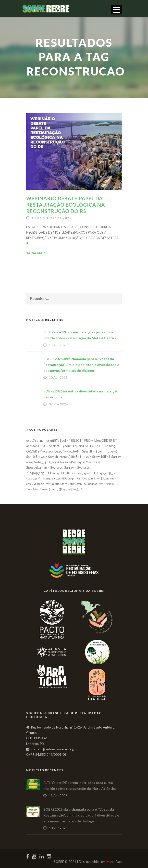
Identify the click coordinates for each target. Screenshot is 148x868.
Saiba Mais (36, 253)
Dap (119, 862)
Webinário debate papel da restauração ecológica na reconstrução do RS (66, 205)
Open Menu (117, 10)
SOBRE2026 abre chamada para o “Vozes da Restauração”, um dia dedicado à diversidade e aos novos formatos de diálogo (81, 365)
